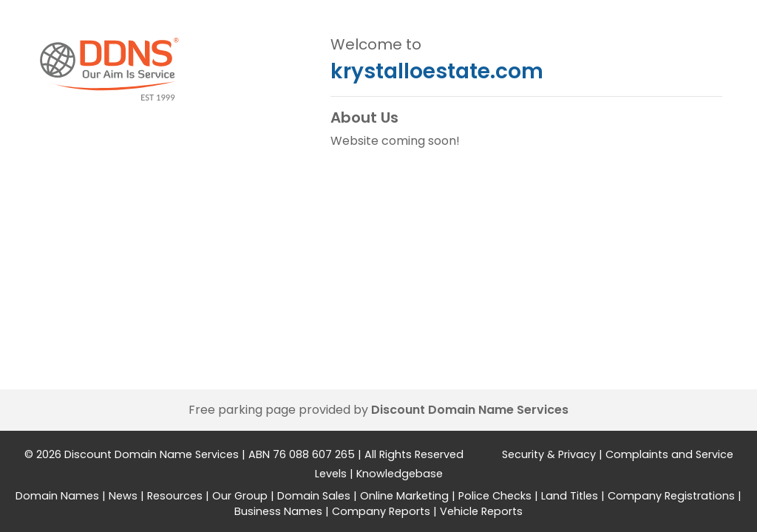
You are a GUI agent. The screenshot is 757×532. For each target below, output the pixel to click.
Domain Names (57, 496)
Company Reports (381, 511)
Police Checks (495, 496)
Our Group (240, 496)
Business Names (278, 511)
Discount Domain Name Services (470, 410)
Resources (175, 496)
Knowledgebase (400, 474)
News (123, 496)
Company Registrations (671, 496)
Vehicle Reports (481, 511)
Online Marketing (404, 496)
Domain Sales (314, 496)
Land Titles (570, 496)
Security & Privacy (549, 454)
